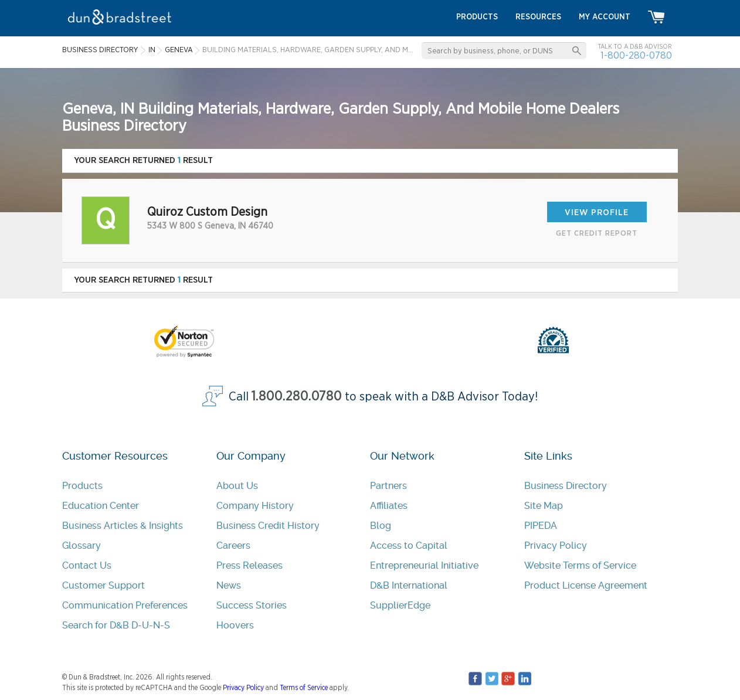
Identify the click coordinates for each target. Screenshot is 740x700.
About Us (237, 486)
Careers (233, 546)
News (229, 585)
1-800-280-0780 (636, 55)
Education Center (101, 506)
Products (82, 486)
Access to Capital (409, 546)
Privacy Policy (556, 546)
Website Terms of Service (580, 565)
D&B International (409, 585)
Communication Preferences (125, 605)
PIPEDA (541, 526)
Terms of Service (304, 688)
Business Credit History (268, 526)
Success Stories (252, 605)
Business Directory (566, 486)
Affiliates (389, 506)
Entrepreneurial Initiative (424, 565)
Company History (255, 506)
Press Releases (250, 565)
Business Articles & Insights (123, 526)
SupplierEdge (400, 605)
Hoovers (235, 625)
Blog (381, 526)
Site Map (544, 506)
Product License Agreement (586, 585)
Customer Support (103, 585)
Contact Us (87, 565)
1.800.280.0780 (297, 397)
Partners (388, 486)
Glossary (82, 546)
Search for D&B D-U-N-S (116, 625)
